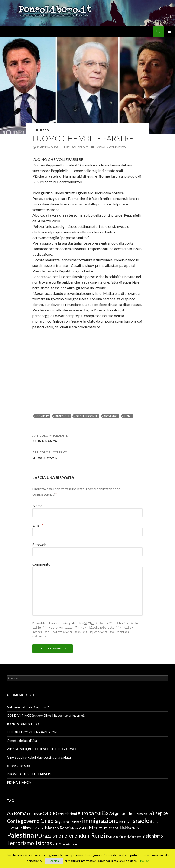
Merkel (96, 827)
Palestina (21, 834)
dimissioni (62, 416)
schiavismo (130, 836)
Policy (144, 861)
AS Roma (17, 812)
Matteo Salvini (79, 827)
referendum (76, 835)
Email (38, 525)
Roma (110, 835)
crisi (61, 813)
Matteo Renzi (57, 827)
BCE (30, 813)
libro (27, 827)
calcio (50, 812)
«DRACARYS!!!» (87, 455)
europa (86, 812)
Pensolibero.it (77, 147)
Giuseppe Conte (87, 416)
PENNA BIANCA (87, 438)
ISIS (121, 821)
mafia (41, 827)
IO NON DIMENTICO (23, 723)
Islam (127, 821)
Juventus (15, 827)
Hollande (75, 821)
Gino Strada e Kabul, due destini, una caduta (39, 756)
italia (154, 821)
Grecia (49, 820)
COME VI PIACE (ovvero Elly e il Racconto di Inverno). (46, 714)
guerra (64, 821)
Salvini (120, 836)
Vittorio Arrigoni (68, 843)
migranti (112, 827)
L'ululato (41, 130)
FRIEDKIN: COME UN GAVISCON (32, 731)
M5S (35, 827)
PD (38, 835)
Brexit (38, 813)
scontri (141, 836)
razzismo (52, 835)
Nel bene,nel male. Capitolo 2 (28, 706)
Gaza (108, 812)
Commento (41, 564)
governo (111, 416)
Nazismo (138, 827)
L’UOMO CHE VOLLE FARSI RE (29, 773)
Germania (141, 813)
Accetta (54, 861)
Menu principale (169, 31)
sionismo (154, 835)
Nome (39, 505)
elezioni (71, 813)
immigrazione (100, 820)
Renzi (128, 416)
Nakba (126, 827)
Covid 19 (42, 416)
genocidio (124, 812)
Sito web (39, 545)
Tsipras (43, 842)
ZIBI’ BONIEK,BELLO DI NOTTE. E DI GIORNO (41, 748)
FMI (98, 813)
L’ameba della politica (22, 740)
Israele (140, 820)
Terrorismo (20, 842)
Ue (55, 842)
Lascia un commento (110, 147)
